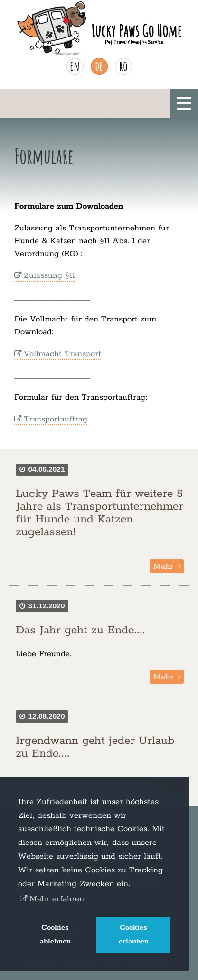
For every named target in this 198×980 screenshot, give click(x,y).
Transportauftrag (56, 419)
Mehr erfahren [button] (57, 899)
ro (123, 66)
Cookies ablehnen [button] (55, 935)
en (75, 66)
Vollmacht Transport (62, 354)
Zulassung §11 (49, 275)
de (99, 66)
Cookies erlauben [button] (134, 935)
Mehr (163, 567)
